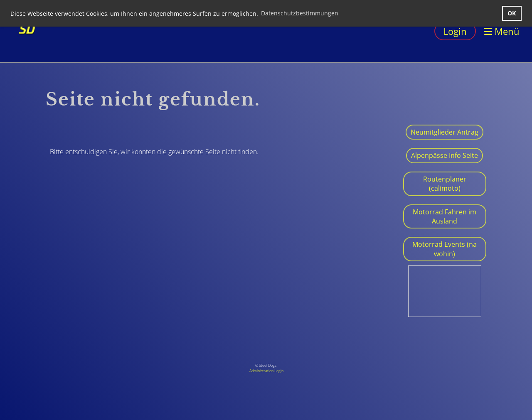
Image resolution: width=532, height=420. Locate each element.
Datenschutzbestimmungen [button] (300, 13)
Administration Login (266, 371)
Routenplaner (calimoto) (445, 184)
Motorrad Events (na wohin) (445, 249)
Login (455, 31)
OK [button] (512, 13)
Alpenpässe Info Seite (445, 155)
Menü (502, 31)
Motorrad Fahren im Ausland (445, 216)
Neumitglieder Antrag (445, 132)
